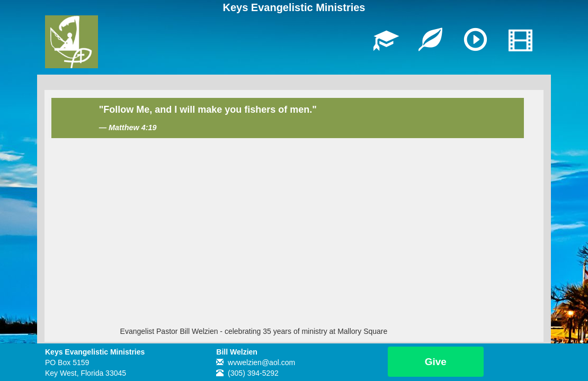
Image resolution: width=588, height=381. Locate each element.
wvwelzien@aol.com (261, 362)
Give (436, 362)
